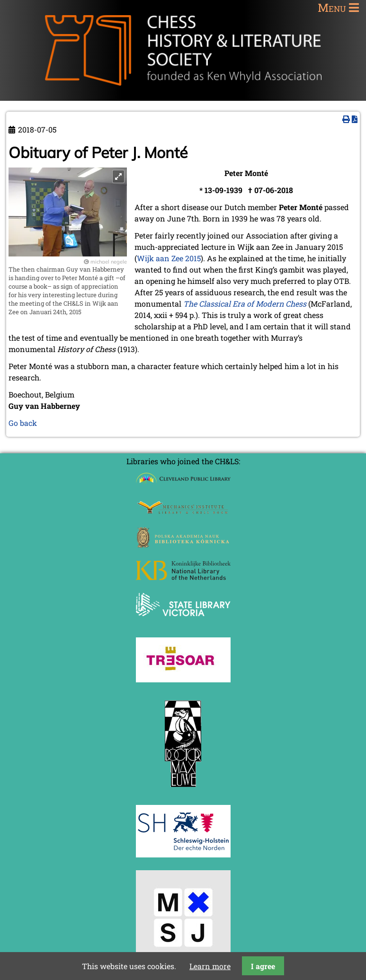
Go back (23, 423)
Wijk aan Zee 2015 (169, 258)
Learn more (210, 966)
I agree (263, 966)
